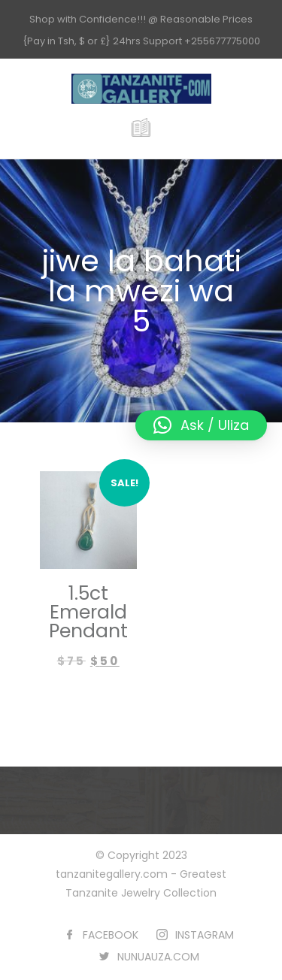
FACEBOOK (111, 935)
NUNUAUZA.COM (158, 957)
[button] (201, 425)
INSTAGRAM (205, 935)
